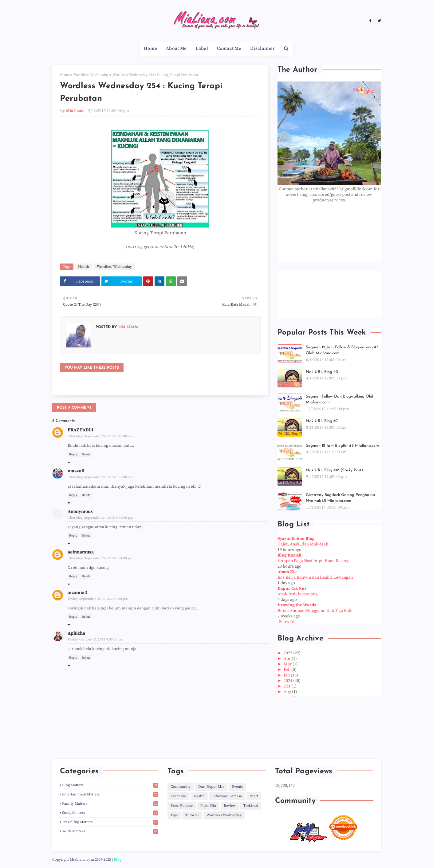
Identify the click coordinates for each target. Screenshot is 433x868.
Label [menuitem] (202, 48)
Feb (287, 670)
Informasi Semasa (227, 796)
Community (181, 787)
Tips (174, 815)
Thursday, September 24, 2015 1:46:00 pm (100, 518)
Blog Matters (110, 785)
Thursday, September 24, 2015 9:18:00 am (100, 436)
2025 (288, 653)
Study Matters (110, 813)
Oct (287, 686)
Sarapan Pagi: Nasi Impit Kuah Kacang (313, 561)
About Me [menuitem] (176, 48)
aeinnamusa (81, 552)
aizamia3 (77, 593)
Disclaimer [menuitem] (263, 48)
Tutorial (192, 815)
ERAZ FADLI (81, 430)
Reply (73, 454)
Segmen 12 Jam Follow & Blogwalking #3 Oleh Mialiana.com (342, 350)
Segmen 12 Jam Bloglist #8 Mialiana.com (342, 446)
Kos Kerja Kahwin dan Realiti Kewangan (315, 577)
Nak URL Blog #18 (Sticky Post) (334, 470)
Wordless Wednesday (91, 75)
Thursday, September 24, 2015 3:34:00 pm (100, 558)
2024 (288, 681)
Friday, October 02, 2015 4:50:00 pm (96, 640)
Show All (287, 622)
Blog (118, 860)
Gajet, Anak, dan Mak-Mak (303, 544)
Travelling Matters (110, 822)
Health (84, 267)
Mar (288, 664)
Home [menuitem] (150, 48)
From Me (178, 796)
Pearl (254, 796)
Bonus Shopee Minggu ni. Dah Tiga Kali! (315, 611)
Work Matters (110, 831)
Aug (288, 692)
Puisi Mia (208, 806)
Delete (86, 454)
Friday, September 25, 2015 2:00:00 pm (98, 599)
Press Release (182, 806)
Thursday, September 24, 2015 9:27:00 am (100, 477)
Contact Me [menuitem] (229, 48)
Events (237, 787)
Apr (288, 659)
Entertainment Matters (110, 794)
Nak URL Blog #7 (322, 421)
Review (230, 806)
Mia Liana (75, 111)
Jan (287, 675)
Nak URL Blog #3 (322, 372)
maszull (76, 471)
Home (65, 75)
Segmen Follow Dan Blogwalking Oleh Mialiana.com (340, 400)
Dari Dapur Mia (211, 787)
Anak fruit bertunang (297, 594)
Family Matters (110, 804)
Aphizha (76, 633)
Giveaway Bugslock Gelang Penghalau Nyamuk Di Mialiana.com (340, 498)
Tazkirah (251, 806)
